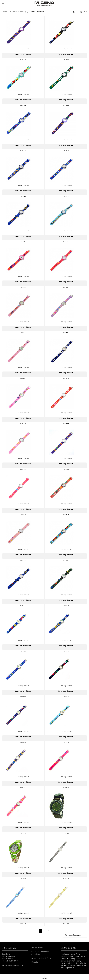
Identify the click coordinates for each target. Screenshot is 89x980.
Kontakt (35, 962)
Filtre (85, 12)
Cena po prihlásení (23, 54)
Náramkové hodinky (19, 12)
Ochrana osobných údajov (42, 958)
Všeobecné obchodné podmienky (40, 953)
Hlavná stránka (37, 948)
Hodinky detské (23, 49)
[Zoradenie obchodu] (74, 12)
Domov (5, 12)
